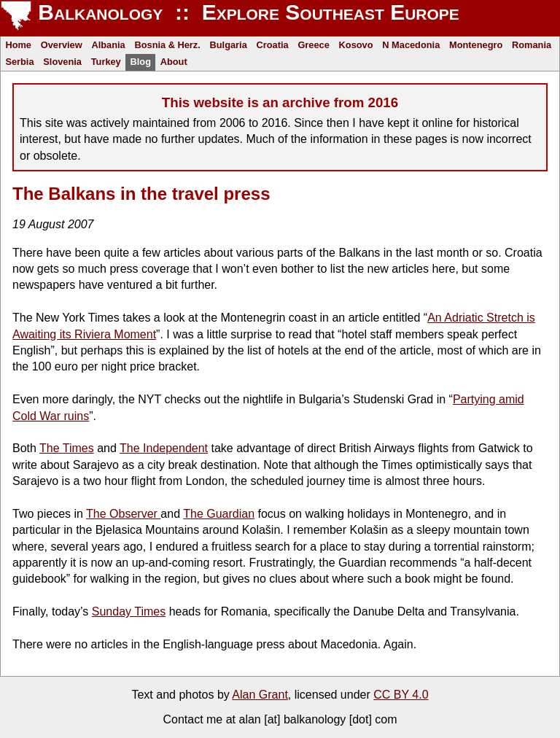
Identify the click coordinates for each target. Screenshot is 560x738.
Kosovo (356, 45)
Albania (108, 45)
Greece (313, 45)
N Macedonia (411, 45)
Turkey (106, 62)
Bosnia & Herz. (167, 45)
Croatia (273, 45)
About (174, 62)
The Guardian (219, 514)
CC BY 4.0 (401, 695)
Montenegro (476, 45)
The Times (67, 448)
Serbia (19, 62)
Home (18, 45)
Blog (141, 62)
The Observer (123, 514)
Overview (62, 45)
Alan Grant (260, 695)
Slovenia (62, 62)
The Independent (164, 448)
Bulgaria (229, 45)
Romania (532, 45)
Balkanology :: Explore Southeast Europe (246, 12)
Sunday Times (129, 611)
